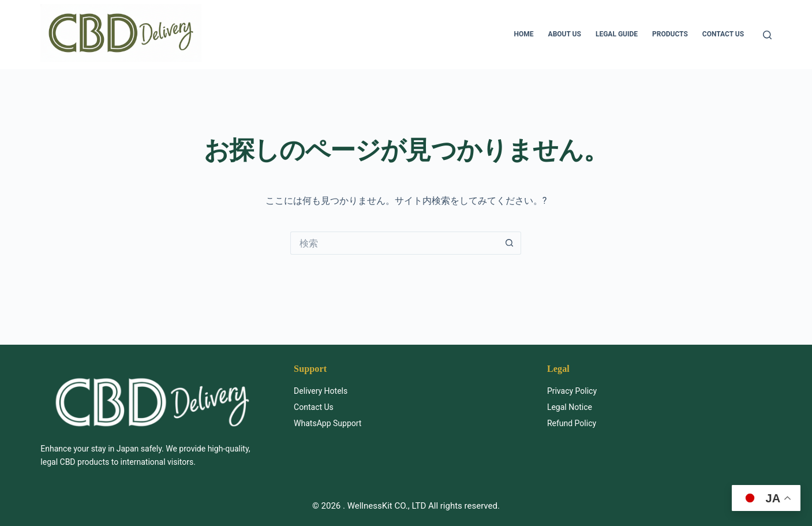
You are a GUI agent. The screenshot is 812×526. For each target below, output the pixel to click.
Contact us (723, 34)
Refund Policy (572, 423)
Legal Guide (617, 34)
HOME (524, 34)
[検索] (767, 35)
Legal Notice (570, 407)
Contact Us (314, 407)
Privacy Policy (572, 391)
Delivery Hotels (321, 391)
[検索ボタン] (510, 243)
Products (670, 34)
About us (565, 34)
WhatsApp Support (328, 423)
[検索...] (394, 243)
